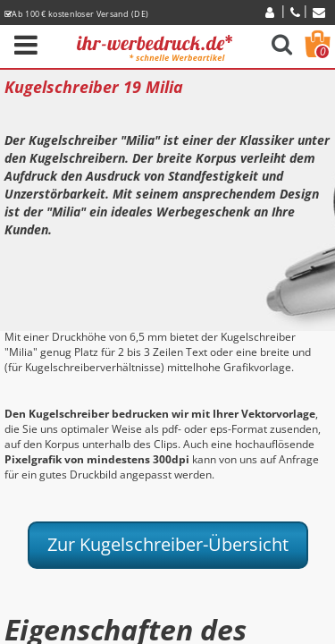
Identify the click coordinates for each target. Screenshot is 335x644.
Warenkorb (322, 52)
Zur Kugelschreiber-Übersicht (168, 544)
